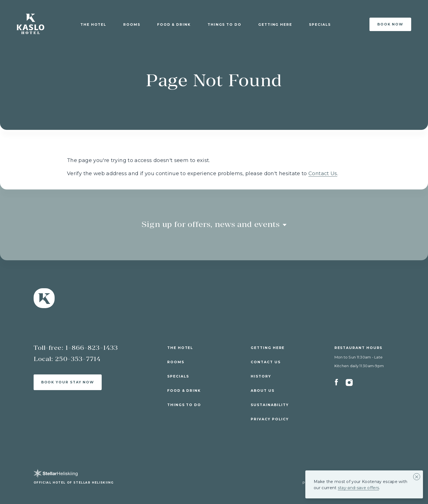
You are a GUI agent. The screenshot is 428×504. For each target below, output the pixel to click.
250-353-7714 (78, 359)
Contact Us (323, 174)
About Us (262, 391)
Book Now (390, 24)
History (261, 376)
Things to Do (225, 24)
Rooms (132, 24)
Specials (320, 24)
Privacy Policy (270, 419)
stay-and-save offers (358, 488)
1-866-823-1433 (92, 348)
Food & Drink (174, 24)
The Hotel (93, 24)
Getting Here (275, 24)
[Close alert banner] (417, 477)
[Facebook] (340, 385)
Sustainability (270, 405)
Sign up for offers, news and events (214, 224)
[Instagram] (349, 385)
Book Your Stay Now (68, 382)
